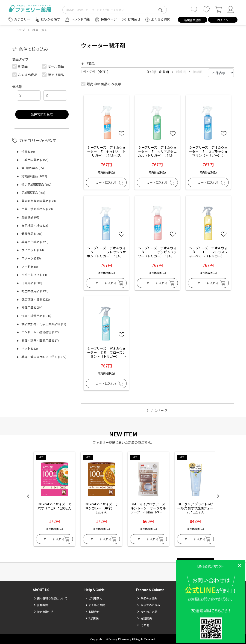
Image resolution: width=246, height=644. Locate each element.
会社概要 (41, 605)
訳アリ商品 (53, 75)
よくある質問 (161, 19)
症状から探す (50, 19)
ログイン (223, 20)
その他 (143, 625)
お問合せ (134, 19)
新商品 (20, 66)
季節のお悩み (147, 598)
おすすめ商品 (25, 75)
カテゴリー (22, 19)
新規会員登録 (193, 20)
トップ (20, 30)
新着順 (181, 72)
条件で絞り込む (42, 114)
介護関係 (144, 618)
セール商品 (53, 66)
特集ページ (109, 19)
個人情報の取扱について (51, 598)
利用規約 (92, 618)
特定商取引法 (44, 612)
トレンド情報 (80, 19)
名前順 (164, 72)
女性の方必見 (147, 612)
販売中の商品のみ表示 (101, 84)
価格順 (198, 72)
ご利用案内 (94, 598)
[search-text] (115, 10)
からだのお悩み (149, 605)
